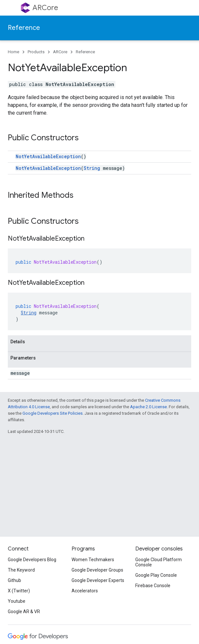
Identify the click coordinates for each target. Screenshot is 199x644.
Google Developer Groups (97, 570)
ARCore (45, 8)
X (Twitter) (19, 591)
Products (36, 52)
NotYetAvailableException (48, 156)
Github (14, 580)
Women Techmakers (93, 560)
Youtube (17, 601)
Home (13, 52)
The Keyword (21, 570)
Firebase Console (153, 586)
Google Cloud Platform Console (159, 562)
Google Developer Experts (98, 580)
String (92, 168)
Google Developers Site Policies (53, 413)
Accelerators (85, 591)
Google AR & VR (24, 612)
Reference (24, 28)
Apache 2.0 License (148, 407)
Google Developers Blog (32, 560)
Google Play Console (156, 575)
